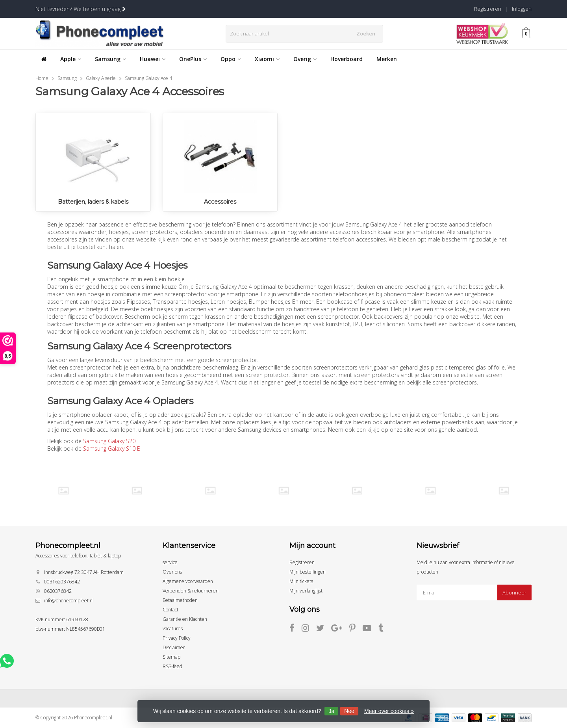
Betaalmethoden (180, 600)
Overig (305, 59)
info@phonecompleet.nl (69, 601)
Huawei (153, 59)
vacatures (173, 629)
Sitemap (171, 657)
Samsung (110, 59)
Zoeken (367, 33)
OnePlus (193, 59)
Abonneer (514, 592)
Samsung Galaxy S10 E (112, 448)
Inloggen (522, 9)
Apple (71, 59)
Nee (349, 711)
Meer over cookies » (389, 711)
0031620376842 (62, 582)
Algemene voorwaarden (188, 581)
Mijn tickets (301, 581)
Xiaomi (267, 59)
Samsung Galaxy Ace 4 (148, 78)
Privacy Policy (177, 638)
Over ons (172, 572)
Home (42, 78)
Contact (170, 610)
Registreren (488, 9)
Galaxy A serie (101, 78)
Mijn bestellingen (308, 572)
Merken (387, 59)
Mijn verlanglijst (306, 591)
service (170, 562)
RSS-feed (172, 666)
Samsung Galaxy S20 (109, 441)
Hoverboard (346, 59)
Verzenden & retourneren (191, 591)
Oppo (231, 59)
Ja (331, 711)
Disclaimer (174, 647)
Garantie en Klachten (185, 619)
